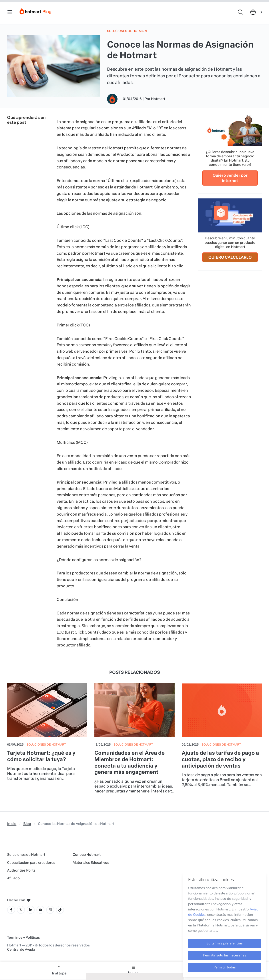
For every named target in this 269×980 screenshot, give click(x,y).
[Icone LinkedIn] (31, 910)
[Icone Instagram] (50, 910)
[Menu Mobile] (10, 12)
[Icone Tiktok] (60, 910)
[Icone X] (21, 910)
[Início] (36, 10)
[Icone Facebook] (11, 910)
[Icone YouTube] (40, 910)
